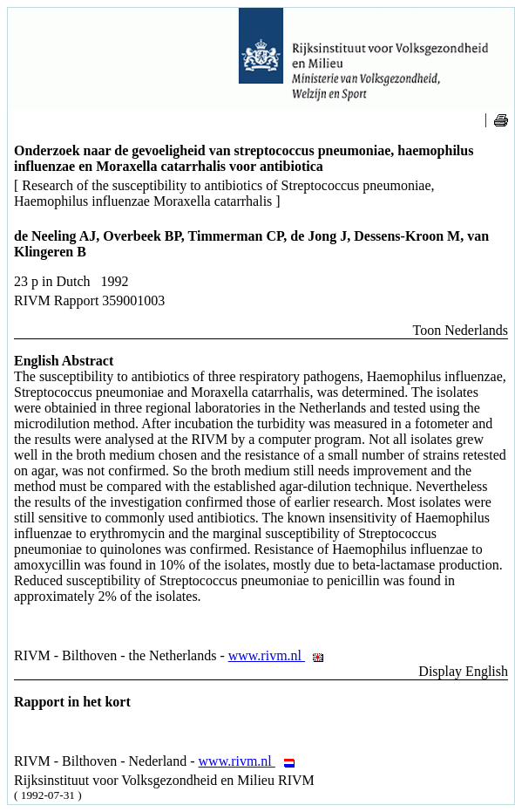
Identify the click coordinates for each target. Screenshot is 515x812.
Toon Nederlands (460, 330)
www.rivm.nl (281, 655)
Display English (463, 671)
